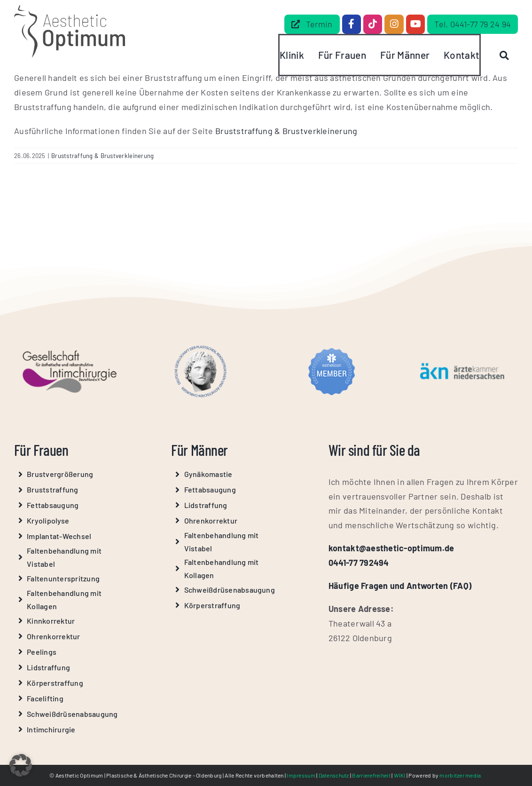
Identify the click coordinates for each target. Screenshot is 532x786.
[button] (21, 765)
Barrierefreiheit (371, 775)
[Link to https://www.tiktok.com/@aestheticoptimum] (373, 24)
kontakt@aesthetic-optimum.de (391, 548)
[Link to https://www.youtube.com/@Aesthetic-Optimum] (415, 24)
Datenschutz (334, 775)
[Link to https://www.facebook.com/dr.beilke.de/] (352, 24)
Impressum (301, 775)
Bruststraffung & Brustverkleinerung (286, 131)
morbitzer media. (461, 775)
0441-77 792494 (359, 563)
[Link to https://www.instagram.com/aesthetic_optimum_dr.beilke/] (394, 24)
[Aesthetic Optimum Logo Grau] (70, 9)
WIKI (400, 775)
